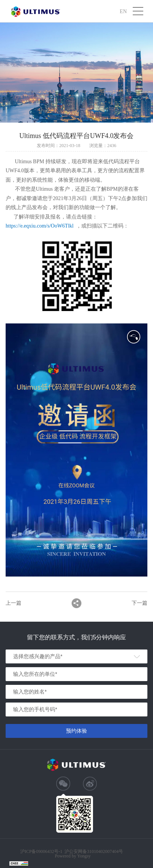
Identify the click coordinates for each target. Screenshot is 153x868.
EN (123, 11)
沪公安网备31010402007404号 (94, 851)
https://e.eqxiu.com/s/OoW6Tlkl (40, 226)
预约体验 (76, 731)
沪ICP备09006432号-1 (41, 851)
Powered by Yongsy (73, 856)
